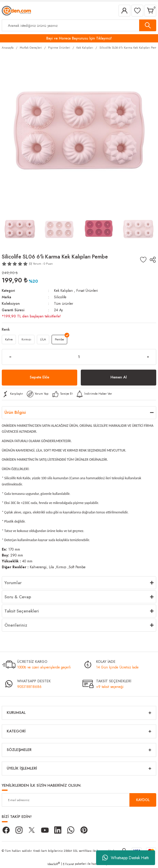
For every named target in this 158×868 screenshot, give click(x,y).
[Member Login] (124, 11)
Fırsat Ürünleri (87, 290)
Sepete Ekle (39, 377)
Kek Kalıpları (63, 290)
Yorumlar (13, 583)
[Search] (79, 25)
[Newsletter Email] (79, 800)
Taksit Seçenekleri (22, 611)
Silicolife (60, 297)
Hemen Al (119, 377)
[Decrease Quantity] (10, 357)
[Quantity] (79, 357)
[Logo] (16, 10)
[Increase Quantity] (148, 357)
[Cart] (150, 11)
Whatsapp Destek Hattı (126, 858)
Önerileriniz (16, 625)
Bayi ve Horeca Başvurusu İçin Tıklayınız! (79, 38)
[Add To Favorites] (143, 260)
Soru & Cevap (18, 597)
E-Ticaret (68, 864)
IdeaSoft (54, 864)
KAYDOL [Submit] (143, 800)
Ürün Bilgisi (15, 412)
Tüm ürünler (64, 303)
